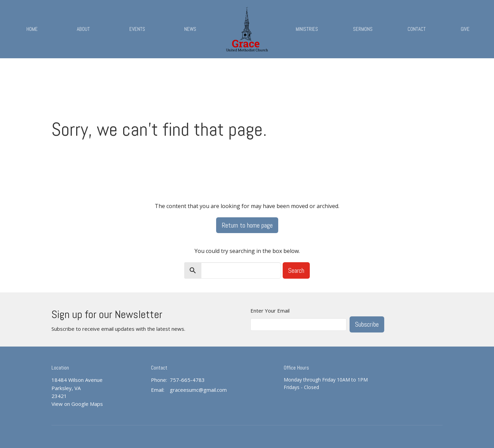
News (190, 29)
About (83, 29)
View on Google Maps (77, 404)
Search (296, 270)
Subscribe (367, 324)
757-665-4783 (187, 380)
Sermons (363, 29)
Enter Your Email (270, 311)
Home (32, 29)
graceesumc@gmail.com (198, 390)
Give (465, 29)
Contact (417, 29)
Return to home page (247, 225)
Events (137, 29)
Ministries (307, 29)
